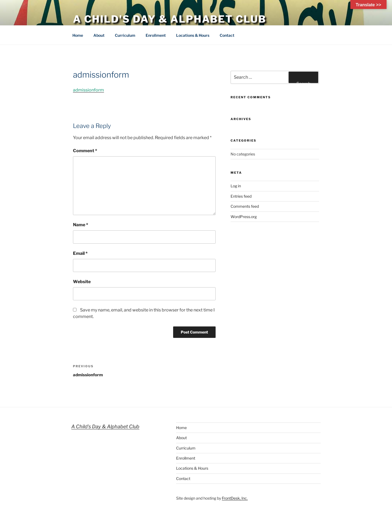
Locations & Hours (193, 35)
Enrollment (156, 35)
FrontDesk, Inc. (235, 498)
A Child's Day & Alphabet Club (170, 19)
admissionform (88, 90)
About (99, 35)
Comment (85, 151)
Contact (227, 35)
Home (78, 35)
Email (80, 253)
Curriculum (125, 35)
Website (82, 282)
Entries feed (241, 196)
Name (81, 225)
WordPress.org (244, 217)
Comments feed (245, 206)
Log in (236, 186)
